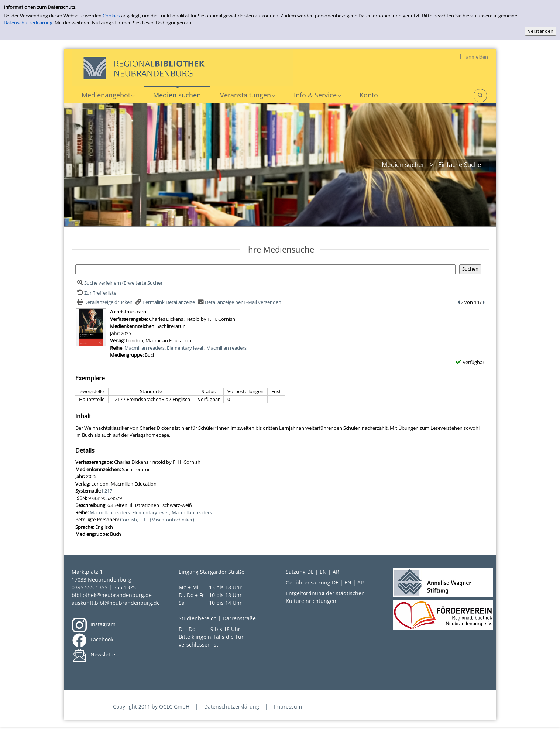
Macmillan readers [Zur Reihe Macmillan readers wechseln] (226, 348)
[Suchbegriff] (265, 269)
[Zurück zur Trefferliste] (96, 293)
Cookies (111, 16)
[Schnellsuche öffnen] (480, 96)
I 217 (107, 491)
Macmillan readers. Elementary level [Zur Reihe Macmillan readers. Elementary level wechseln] (164, 348)
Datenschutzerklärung (28, 23)
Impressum (288, 707)
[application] (108, 95)
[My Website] (182, 67)
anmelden (477, 57)
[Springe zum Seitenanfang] (543, 727)
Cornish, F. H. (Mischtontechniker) (157, 520)
